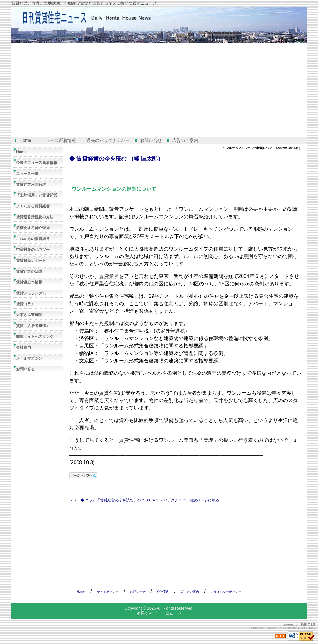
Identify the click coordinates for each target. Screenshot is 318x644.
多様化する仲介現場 (33, 228)
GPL (303, 628)
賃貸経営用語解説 (31, 184)
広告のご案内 (185, 140)
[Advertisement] (159, 90)
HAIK (303, 625)
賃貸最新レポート (31, 261)
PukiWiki (270, 628)
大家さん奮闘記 (29, 315)
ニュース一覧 (27, 174)
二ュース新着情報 (59, 140)
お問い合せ (151, 140)
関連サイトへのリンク (35, 337)
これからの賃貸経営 (33, 239)
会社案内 (24, 347)
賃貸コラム (25, 304)
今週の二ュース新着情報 (37, 163)
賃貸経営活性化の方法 (35, 217)
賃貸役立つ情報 (29, 282)
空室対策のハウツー (33, 250)
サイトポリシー (108, 592)
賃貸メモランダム (31, 293)
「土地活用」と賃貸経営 (37, 195)
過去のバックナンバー (108, 140)
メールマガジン (29, 358)
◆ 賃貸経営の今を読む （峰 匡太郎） (116, 159)
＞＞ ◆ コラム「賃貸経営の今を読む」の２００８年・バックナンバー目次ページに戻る (144, 500)
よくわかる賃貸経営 (33, 206)
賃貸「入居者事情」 (33, 326)
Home (25, 140)
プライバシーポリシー (226, 592)
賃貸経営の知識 (29, 271)
